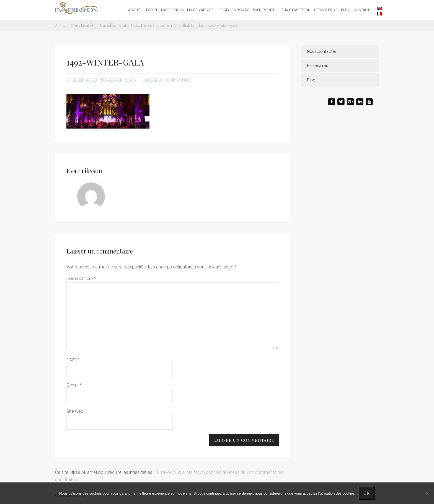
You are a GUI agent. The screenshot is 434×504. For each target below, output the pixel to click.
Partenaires (318, 66)
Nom (73, 359)
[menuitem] (376, 8)
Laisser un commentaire (167, 80)
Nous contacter (322, 51)
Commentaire (81, 279)
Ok (367, 493)
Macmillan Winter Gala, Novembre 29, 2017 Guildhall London (152, 25)
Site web (75, 411)
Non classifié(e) (84, 25)
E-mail (74, 385)
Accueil (61, 25)
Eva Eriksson (77, 8)
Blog (311, 80)
